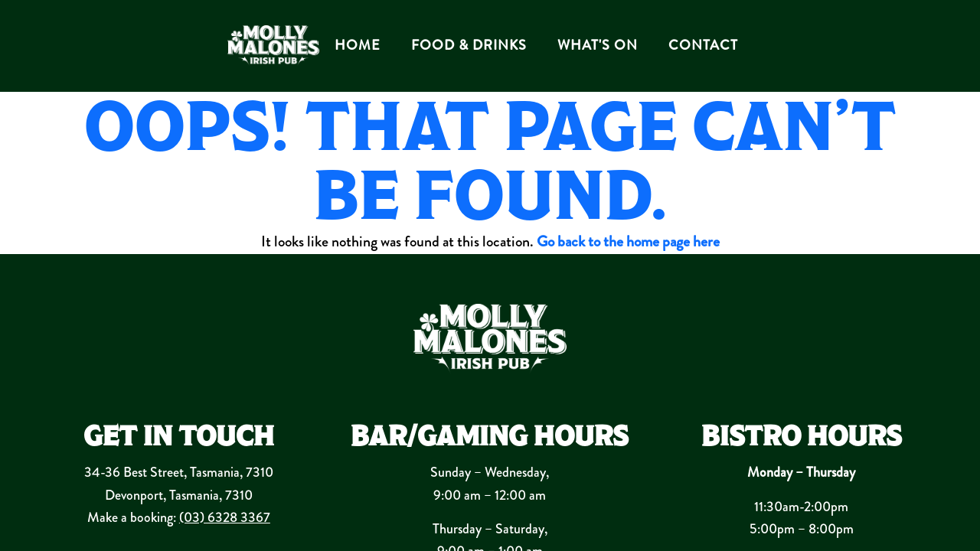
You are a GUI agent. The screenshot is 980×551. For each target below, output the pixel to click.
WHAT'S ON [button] (598, 45)
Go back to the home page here (628, 241)
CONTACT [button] (703, 45)
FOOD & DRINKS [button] (469, 45)
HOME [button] (358, 45)
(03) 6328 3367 (225, 517)
